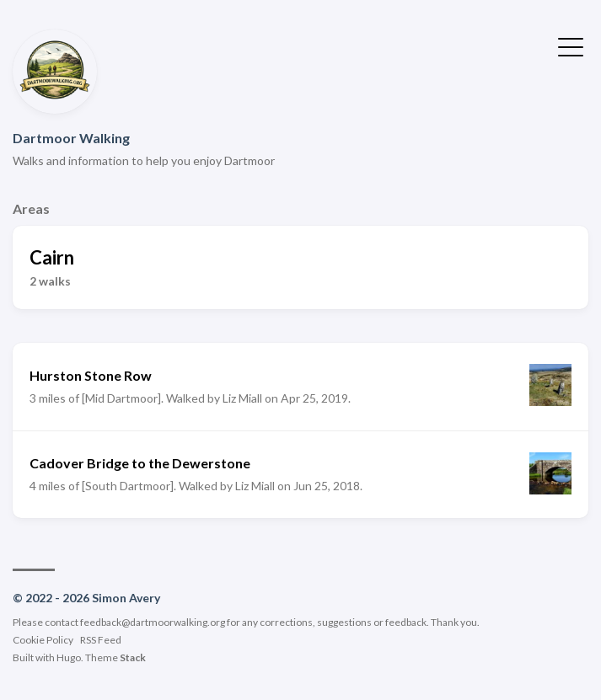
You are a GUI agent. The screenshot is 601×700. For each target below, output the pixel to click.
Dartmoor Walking (71, 138)
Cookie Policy (43, 640)
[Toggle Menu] (571, 45)
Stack (133, 657)
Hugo (69, 657)
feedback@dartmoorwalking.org (153, 622)
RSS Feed (101, 640)
